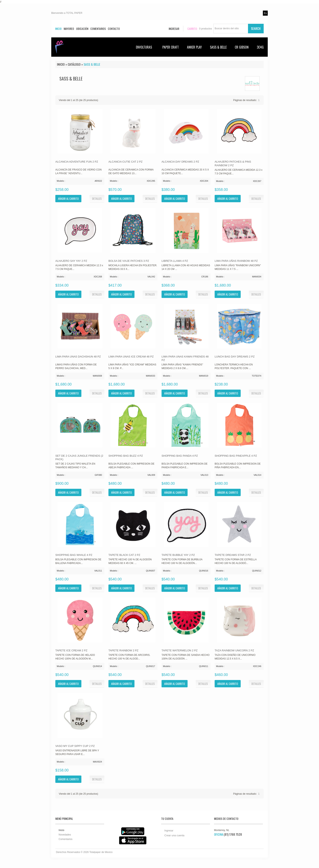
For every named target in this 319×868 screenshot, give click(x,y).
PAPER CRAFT (171, 47)
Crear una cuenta (174, 835)
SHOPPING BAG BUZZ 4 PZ (126, 456)
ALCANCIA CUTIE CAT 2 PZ (125, 162)
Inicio (58, 29)
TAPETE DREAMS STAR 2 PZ (233, 555)
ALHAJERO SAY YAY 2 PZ (71, 261)
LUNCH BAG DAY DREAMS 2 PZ (235, 357)
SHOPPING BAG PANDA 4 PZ (180, 456)
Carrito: (192, 29)
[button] (97, 199)
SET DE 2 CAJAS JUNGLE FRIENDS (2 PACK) (79, 458)
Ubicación (82, 29)
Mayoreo (69, 29)
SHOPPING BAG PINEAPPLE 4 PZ (236, 456)
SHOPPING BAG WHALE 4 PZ (74, 555)
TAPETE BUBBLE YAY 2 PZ (178, 555)
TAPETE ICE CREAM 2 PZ (71, 650)
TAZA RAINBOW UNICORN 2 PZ (234, 650)
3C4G (260, 47)
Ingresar (169, 831)
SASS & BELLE (218, 47)
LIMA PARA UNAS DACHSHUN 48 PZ (78, 357)
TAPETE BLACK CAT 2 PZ (124, 555)
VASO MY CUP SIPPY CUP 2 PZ (75, 746)
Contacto (114, 29)
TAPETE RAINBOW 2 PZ (123, 650)
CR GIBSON (242, 47)
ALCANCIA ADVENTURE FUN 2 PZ (77, 162)
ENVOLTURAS (146, 47)
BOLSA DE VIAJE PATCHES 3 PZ (129, 261)
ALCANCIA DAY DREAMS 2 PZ (180, 162)
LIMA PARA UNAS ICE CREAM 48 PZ (131, 357)
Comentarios (98, 29)
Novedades (65, 835)
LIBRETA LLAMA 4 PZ (175, 261)
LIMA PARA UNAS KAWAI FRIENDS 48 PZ (185, 358)
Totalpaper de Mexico (101, 852)
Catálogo (74, 64)
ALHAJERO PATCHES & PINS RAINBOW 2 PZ (233, 163)
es (265, 13)
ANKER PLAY (194, 47)
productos (206, 29)
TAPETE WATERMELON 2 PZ (180, 650)
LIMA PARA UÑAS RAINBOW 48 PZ (236, 261)
